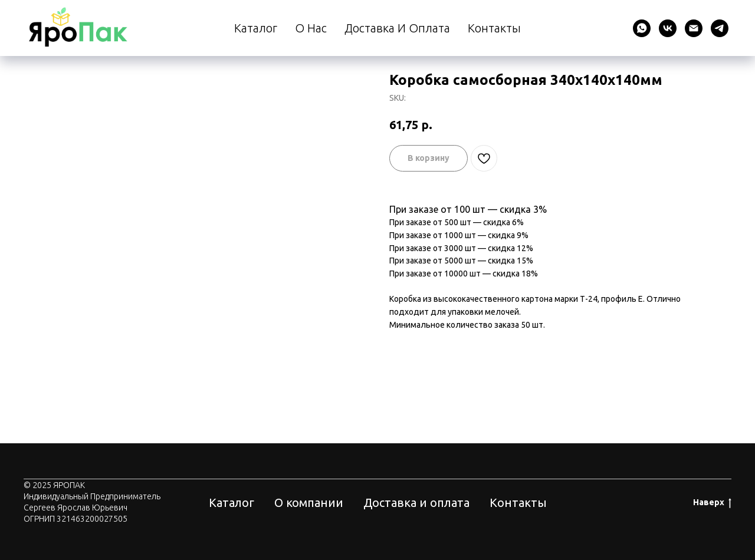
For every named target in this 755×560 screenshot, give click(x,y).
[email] (694, 28)
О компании (309, 503)
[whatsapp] (642, 28)
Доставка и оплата (397, 28)
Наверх (712, 503)
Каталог (256, 28)
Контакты (494, 28)
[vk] (668, 28)
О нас (311, 28)
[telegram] (720, 28)
